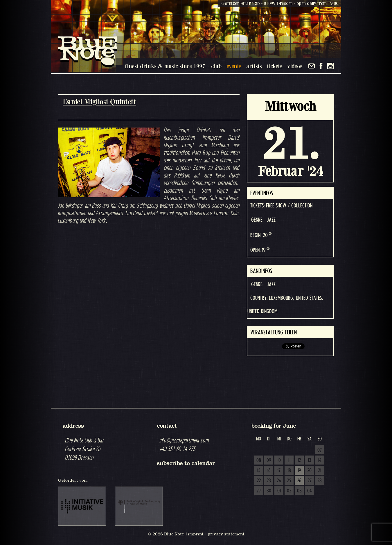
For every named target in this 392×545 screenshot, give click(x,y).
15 (259, 471)
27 (310, 481)
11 (289, 460)
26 (299, 481)
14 (320, 460)
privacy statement (226, 534)
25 (289, 481)
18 (289, 471)
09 (269, 460)
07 (320, 450)
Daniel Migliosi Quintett (99, 102)
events (234, 66)
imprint (196, 534)
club (216, 66)
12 (299, 460)
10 (279, 460)
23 (269, 481)
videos (295, 66)
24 (279, 481)
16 (269, 471)
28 (320, 481)
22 (259, 481)
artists (254, 66)
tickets (275, 66)
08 (259, 460)
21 (320, 471)
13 (310, 460)
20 (309, 471)
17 (279, 471)
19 (299, 471)
